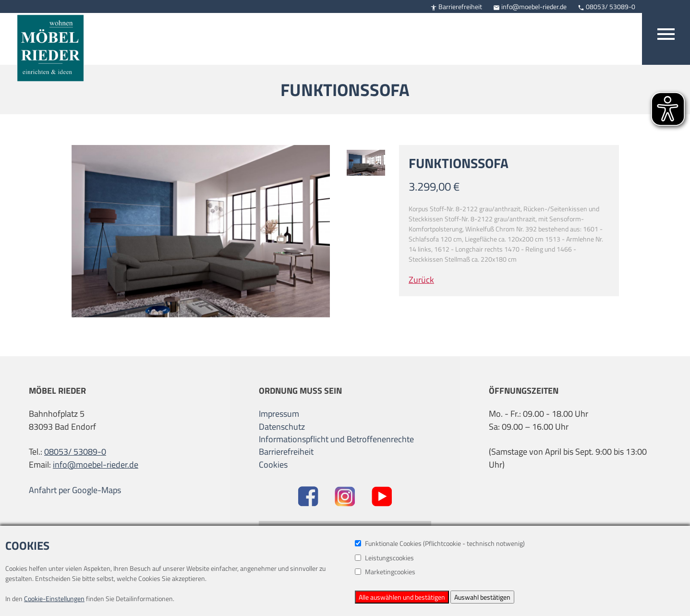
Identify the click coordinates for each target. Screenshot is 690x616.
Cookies (273, 465)
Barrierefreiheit (456, 6)
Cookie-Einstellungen (54, 598)
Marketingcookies (385, 572)
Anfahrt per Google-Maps (75, 490)
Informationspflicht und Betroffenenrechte (336, 439)
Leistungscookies (384, 558)
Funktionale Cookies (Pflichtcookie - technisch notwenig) (440, 543)
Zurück (421, 280)
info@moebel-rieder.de (530, 6)
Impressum (279, 414)
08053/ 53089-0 (606, 6)
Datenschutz (282, 427)
